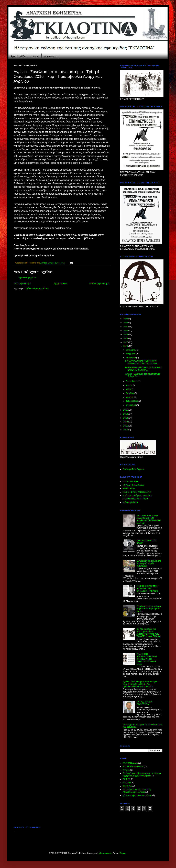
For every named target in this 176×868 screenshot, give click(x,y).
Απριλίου (130, 393)
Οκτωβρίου (131, 358)
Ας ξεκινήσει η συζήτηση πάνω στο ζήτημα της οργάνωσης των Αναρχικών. (142, 774)
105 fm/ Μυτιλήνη (131, 482)
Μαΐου (129, 389)
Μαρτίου (130, 397)
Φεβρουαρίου (132, 401)
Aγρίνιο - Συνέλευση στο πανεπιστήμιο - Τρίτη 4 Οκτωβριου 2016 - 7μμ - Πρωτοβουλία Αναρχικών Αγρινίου (141, 684)
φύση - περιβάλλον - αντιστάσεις (137, 795)
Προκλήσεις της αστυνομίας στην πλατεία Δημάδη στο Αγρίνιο (149, 609)
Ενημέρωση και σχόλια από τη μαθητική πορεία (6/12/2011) (149, 563)
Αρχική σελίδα (18, 56)
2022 (126, 323)
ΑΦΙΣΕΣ (126, 779)
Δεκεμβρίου (131, 350)
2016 (126, 346)
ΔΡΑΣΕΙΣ (127, 783)
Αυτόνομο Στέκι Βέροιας (133, 469)
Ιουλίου (129, 385)
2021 (126, 327)
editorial (35, 56)
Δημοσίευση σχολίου (27, 278)
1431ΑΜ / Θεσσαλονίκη (133, 485)
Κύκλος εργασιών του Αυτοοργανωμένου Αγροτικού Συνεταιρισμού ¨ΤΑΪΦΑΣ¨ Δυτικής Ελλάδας (149, 633)
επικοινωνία (50, 56)
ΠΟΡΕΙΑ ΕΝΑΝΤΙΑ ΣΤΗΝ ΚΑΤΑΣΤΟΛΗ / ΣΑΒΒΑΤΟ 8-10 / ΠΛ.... (143, 369)
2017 (126, 342)
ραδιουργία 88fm (130, 502)
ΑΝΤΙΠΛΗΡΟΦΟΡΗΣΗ (133, 766)
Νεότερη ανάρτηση (23, 284)
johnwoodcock (105, 853)
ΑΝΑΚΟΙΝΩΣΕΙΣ (130, 763)
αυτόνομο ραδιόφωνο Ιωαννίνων (137, 495)
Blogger (123, 853)
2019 (126, 334)
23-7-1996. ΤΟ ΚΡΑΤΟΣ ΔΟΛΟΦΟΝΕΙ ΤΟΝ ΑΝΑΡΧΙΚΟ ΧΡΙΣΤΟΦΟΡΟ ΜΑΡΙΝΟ (149, 519)
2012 (126, 422)
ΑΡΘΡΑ (126, 770)
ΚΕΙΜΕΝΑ (127, 786)
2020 (126, 331)
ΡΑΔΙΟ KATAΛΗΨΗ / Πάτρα (135, 499)
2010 (126, 430)
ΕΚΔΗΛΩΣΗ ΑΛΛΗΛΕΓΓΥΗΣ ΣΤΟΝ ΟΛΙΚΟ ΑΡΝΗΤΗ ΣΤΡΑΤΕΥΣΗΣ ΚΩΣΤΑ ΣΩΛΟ (147, 659)
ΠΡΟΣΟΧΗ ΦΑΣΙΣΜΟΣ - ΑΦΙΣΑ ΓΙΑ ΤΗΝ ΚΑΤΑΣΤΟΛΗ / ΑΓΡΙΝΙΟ (148, 589)
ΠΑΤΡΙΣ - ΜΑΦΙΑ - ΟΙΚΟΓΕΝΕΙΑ (145, 703)
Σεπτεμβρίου (132, 381)
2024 (126, 319)
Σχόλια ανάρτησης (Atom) (37, 288)
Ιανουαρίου (131, 405)
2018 (126, 338)
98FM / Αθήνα (129, 488)
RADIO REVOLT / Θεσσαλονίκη (137, 492)
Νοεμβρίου (131, 354)
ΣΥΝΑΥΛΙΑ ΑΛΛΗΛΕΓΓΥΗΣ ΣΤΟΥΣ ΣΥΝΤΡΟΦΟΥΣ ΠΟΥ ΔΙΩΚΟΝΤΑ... (142, 362)
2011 (126, 426)
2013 (126, 418)
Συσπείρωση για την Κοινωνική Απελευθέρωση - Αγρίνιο (137, 791)
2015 (126, 410)
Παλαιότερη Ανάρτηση (99, 284)
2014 (126, 414)
